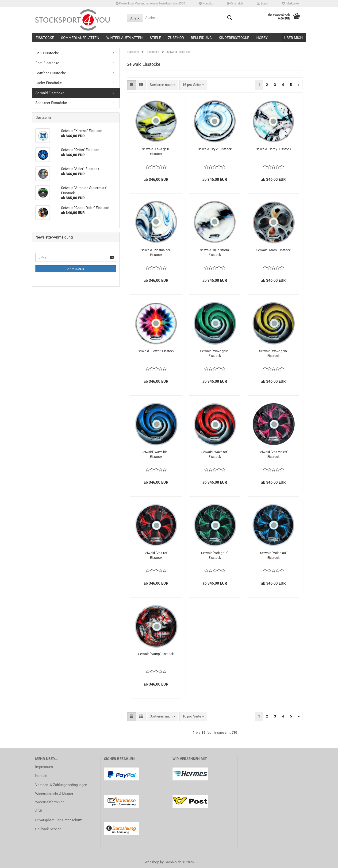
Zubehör (176, 38)
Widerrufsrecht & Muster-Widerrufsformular (55, 798)
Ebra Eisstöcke (47, 63)
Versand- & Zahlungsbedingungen (61, 785)
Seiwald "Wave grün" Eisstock (215, 353)
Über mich (294, 38)
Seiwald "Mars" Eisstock (273, 250)
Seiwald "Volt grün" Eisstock (215, 555)
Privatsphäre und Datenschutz (58, 820)
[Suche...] (134, 18)
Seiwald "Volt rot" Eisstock (156, 555)
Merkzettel (291, 4)
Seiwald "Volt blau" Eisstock (273, 555)
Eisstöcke (45, 38)
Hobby (262, 38)
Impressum (44, 767)
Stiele (155, 38)
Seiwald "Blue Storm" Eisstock (215, 252)
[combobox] (163, 85)
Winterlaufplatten (125, 38)
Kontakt (206, 4)
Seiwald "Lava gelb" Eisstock (156, 151)
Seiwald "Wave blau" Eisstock (156, 454)
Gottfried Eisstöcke (51, 73)
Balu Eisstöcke (47, 53)
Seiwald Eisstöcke (50, 93)
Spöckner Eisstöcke (51, 103)
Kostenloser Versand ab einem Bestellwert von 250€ (150, 4)
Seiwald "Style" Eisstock (215, 149)
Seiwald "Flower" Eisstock (156, 351)
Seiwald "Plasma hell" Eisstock (156, 252)
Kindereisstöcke (234, 38)
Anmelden (76, 269)
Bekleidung (201, 38)
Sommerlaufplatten (80, 38)
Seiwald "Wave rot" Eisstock (215, 454)
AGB (39, 811)
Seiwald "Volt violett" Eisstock (273, 454)
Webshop (152, 862)
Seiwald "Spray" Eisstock (273, 149)
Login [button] (263, 4)
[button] (235, 4)
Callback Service (48, 829)
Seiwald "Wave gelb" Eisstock (273, 353)
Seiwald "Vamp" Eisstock (156, 654)
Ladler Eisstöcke (49, 83)
